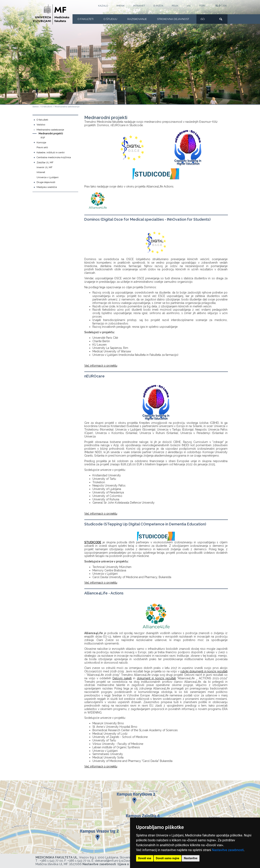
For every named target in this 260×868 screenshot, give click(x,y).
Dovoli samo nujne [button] (168, 858)
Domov (36, 107)
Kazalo (103, 6)
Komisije (41, 142)
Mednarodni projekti (51, 134)
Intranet (139, 6)
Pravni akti (42, 147)
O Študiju (110, 19)
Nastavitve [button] (191, 858)
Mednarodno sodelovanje (67, 107)
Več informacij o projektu (101, 366)
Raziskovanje (137, 19)
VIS (189, 6)
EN (225, 6)
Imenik (121, 6)
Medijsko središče (47, 187)
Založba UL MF (45, 162)
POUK (175, 6)
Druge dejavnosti (46, 182)
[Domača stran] (51, 14)
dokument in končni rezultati (156, 678)
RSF (43, 138)
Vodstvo (41, 125)
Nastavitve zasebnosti (228, 850)
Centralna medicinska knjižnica (54, 157)
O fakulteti (86, 19)
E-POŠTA (158, 6)
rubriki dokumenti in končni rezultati (204, 671)
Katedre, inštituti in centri (51, 152)
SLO (218, 6)
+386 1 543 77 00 (51, 861)
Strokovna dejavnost (173, 19)
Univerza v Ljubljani (48, 177)
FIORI (202, 6)
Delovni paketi (122, 678)
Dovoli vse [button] (145, 858)
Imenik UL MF (44, 167)
